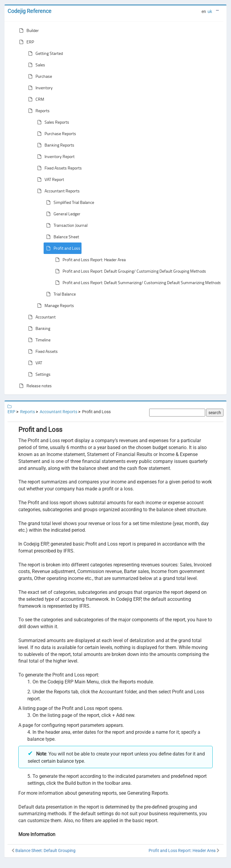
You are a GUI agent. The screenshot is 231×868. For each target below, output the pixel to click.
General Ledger (62, 214)
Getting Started (44, 53)
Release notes (34, 386)
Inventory (39, 88)
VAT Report (49, 179)
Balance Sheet (62, 237)
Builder (28, 30)
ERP (25, 42)
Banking (38, 328)
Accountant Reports (57, 191)
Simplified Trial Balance (69, 202)
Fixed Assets (42, 351)
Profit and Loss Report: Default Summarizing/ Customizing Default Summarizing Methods (137, 283)
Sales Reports (52, 122)
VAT (34, 363)
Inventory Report (55, 157)
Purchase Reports (55, 134)
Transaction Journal (66, 225)
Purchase (39, 76)
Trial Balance (60, 294)
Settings (38, 374)
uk (210, 11)
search (215, 413)
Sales (35, 65)
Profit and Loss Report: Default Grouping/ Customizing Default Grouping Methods (129, 271)
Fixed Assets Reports (58, 168)
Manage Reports (54, 306)
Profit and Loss (62, 248)
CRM (35, 99)
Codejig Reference (29, 11)
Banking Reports (55, 145)
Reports (38, 111)
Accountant (41, 317)
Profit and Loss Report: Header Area (89, 260)
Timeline (38, 340)
